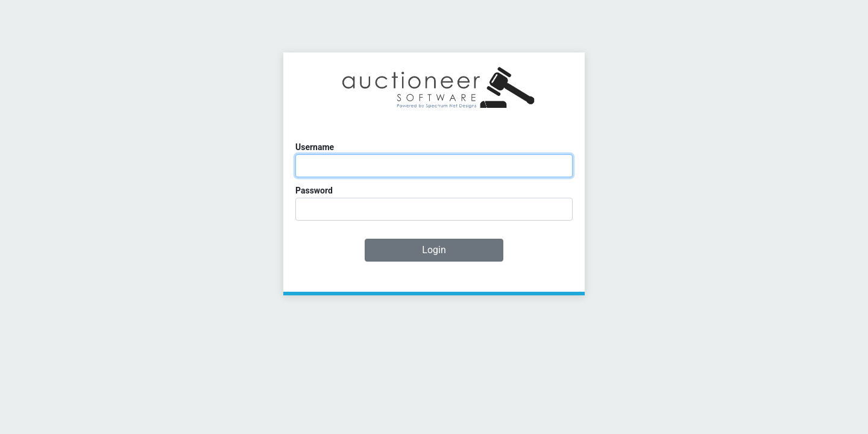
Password (314, 190)
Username (315, 147)
